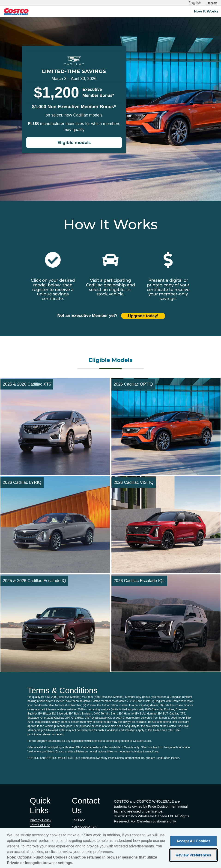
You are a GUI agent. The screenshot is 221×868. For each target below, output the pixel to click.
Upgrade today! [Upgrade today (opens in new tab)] (143, 316)
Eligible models (74, 143)
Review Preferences (193, 857)
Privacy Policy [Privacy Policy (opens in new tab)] (40, 820)
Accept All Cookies (193, 843)
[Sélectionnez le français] (212, 3)
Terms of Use (40, 825)
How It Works (206, 11)
